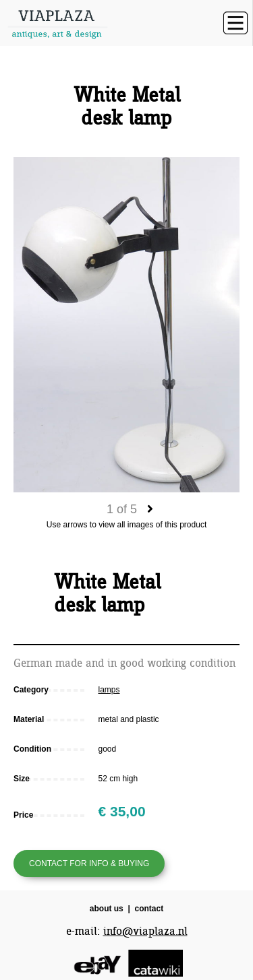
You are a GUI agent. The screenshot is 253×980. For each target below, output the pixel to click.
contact (149, 909)
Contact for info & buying (89, 863)
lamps (109, 690)
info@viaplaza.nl (145, 932)
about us (107, 909)
